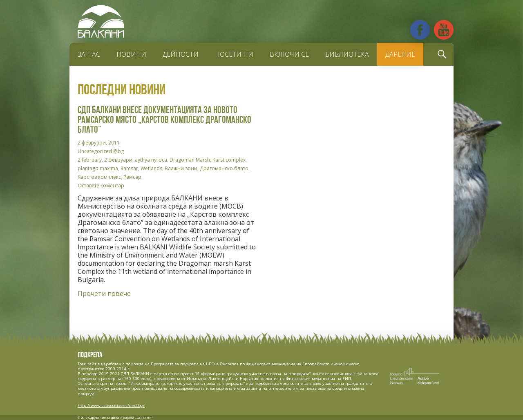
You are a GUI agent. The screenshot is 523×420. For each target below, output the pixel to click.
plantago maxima (98, 168)
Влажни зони (181, 168)
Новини (131, 54)
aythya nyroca (151, 160)
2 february (90, 160)
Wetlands (151, 168)
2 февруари (118, 160)
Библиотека (347, 54)
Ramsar (129, 168)
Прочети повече (104, 293)
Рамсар (132, 177)
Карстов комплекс (99, 177)
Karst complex (229, 160)
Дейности (181, 54)
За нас (89, 54)
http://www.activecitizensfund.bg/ (111, 406)
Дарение (400, 54)
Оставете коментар (101, 186)
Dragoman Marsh (190, 160)
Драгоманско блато (224, 168)
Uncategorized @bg (101, 151)
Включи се (289, 54)
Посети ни (234, 54)
